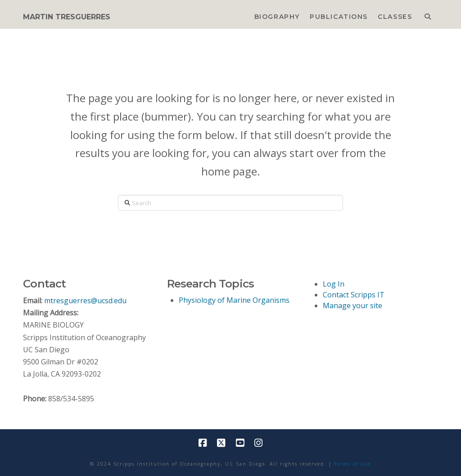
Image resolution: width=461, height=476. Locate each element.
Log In (334, 284)
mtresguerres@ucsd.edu (85, 301)
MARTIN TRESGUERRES (67, 17)
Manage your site (353, 305)
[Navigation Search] (427, 14)
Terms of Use (353, 464)
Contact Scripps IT (354, 295)
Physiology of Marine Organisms (234, 300)
